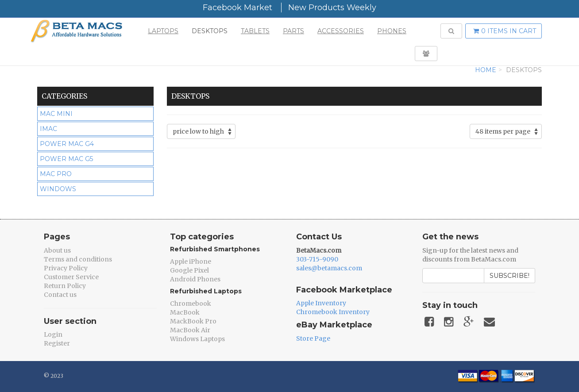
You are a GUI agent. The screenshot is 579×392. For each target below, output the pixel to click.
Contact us (60, 295)
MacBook (185, 312)
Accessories (341, 31)
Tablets (255, 31)
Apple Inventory (321, 303)
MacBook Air (190, 330)
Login (53, 334)
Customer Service (71, 277)
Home (486, 70)
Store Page (313, 338)
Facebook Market (237, 8)
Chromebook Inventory (333, 312)
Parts (293, 31)
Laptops (163, 31)
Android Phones (195, 279)
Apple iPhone (191, 261)
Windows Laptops (197, 339)
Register (57, 343)
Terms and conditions (78, 259)
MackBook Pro (193, 321)
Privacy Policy (66, 268)
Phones (392, 31)
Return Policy (65, 286)
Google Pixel (189, 270)
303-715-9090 (317, 259)
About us (57, 250)
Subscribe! (510, 276)
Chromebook (191, 304)
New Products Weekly (332, 8)
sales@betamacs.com (329, 268)
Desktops (210, 31)
